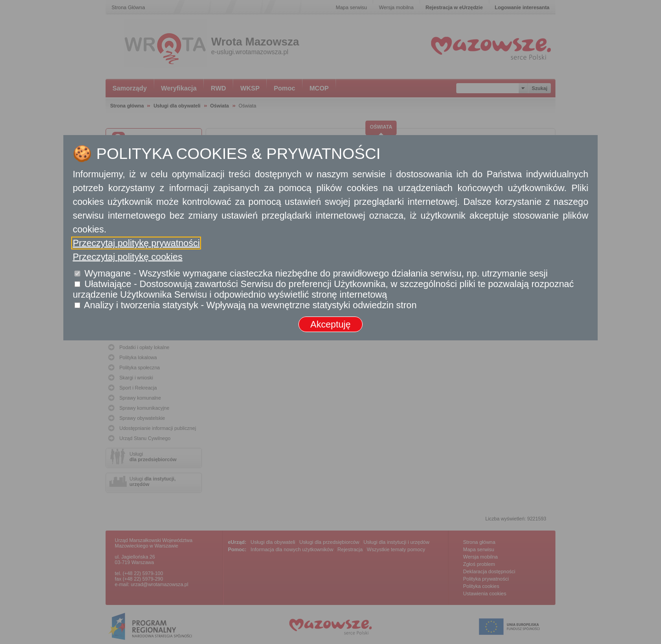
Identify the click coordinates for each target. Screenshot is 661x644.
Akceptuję (330, 324)
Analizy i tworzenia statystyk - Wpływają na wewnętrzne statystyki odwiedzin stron (250, 305)
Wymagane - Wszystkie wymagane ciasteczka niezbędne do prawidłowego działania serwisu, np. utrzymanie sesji (316, 273)
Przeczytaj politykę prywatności (136, 243)
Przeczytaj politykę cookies (127, 257)
